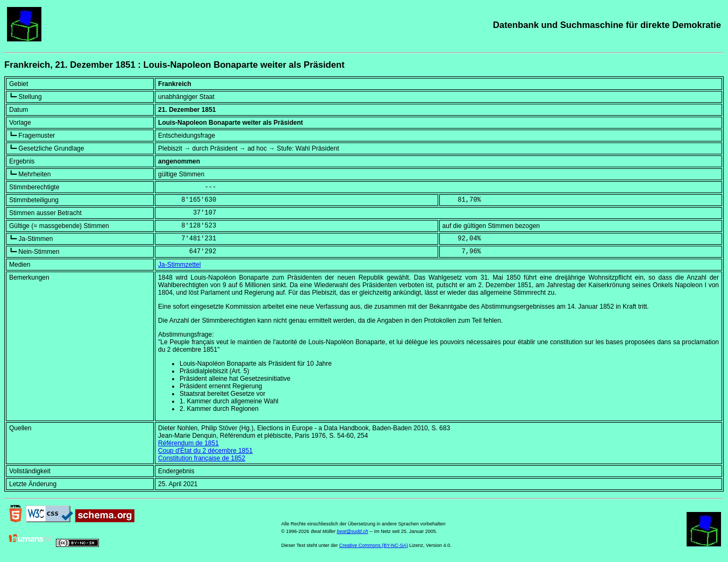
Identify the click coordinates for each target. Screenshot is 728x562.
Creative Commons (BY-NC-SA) (374, 545)
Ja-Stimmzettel (179, 265)
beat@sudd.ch (352, 531)
